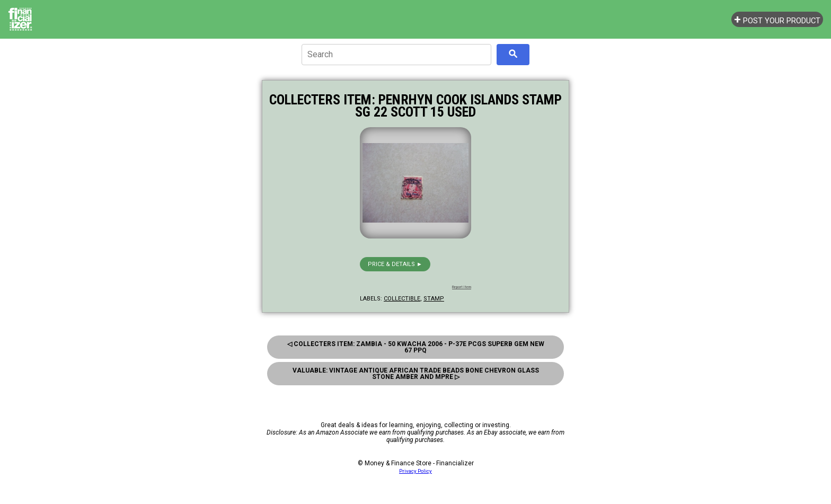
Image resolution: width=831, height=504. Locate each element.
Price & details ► (395, 264)
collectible (402, 299)
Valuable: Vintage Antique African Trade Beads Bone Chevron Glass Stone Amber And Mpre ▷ (416, 374)
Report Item (462, 287)
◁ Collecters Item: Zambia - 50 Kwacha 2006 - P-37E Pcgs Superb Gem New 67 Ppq (416, 347)
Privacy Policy (415, 471)
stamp (434, 299)
